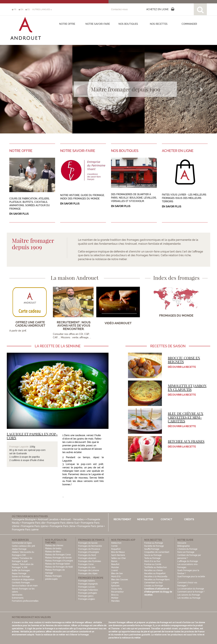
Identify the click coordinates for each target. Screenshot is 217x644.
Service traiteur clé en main (25, 586)
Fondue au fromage (154, 543)
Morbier (115, 598)
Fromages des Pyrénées (90, 561)
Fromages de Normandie (90, 546)
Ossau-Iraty (117, 589)
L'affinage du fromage (188, 561)
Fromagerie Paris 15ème (34, 526)
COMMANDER (189, 24)
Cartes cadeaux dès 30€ (24, 546)
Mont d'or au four (152, 561)
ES (28, 9)
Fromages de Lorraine (89, 570)
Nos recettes (159, 24)
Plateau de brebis (53, 549)
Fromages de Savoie (88, 543)
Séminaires (17, 595)
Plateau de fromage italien (58, 564)
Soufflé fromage (152, 549)
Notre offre (67, 24)
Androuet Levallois (48, 519)
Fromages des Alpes (88, 573)
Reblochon (116, 543)
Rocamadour (117, 592)
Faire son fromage (186, 552)
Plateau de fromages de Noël (59, 567)
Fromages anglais (87, 599)
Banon (114, 561)
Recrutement (122, 519)
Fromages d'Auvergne (88, 552)
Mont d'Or (116, 577)
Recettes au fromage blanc (157, 580)
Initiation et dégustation (23, 580)
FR (14, 9)
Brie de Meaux (118, 552)
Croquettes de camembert (157, 552)
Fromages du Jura (87, 567)
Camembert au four (153, 583)
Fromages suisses (87, 587)
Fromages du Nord (87, 555)
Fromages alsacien (87, 558)
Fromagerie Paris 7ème (63, 526)
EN (21, 9)
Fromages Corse (86, 564)
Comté (114, 546)
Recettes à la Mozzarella (156, 577)
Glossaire (182, 543)
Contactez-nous (119, 9)
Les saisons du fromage (189, 595)
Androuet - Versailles (72, 519)
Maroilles (115, 601)
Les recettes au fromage (189, 598)
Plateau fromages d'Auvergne (59, 561)
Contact (166, 519)
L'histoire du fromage (187, 549)
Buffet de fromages (21, 570)
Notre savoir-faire (98, 24)
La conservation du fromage (191, 589)
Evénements (18, 598)
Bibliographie (184, 546)
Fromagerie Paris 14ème (25, 530)
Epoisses (115, 586)
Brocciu (115, 595)
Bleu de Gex (117, 573)
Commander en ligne (22, 543)
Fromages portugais (88, 593)
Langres (115, 583)
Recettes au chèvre (153, 570)
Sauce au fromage (153, 555)
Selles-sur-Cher (119, 558)
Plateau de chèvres (54, 545)
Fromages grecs (86, 596)
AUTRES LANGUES (42, 9)
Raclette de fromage (154, 546)
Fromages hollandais (88, 590)
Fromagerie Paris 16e (33, 523)
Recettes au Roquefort (155, 573)
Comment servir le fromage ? (191, 592)
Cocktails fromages (21, 583)
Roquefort (116, 549)
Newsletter (145, 519)
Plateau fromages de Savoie (58, 558)
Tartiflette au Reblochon (156, 567)
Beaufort (115, 564)
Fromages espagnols (88, 584)
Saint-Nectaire (118, 555)
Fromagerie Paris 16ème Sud (63, 523)
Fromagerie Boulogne (24, 519)
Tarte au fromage (152, 558)
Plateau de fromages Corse (58, 555)
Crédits (189, 519)
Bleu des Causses (120, 580)
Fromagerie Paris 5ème (90, 526)
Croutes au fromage (154, 586)
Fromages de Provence (89, 549)
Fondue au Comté (153, 564)
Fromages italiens (87, 581)
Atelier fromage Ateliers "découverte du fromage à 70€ (23, 552)
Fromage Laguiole (19, 447)
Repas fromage (19, 573)
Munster (115, 567)
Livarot (114, 570)
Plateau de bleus (53, 552)
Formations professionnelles (25, 601)
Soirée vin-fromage (21, 577)
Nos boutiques (128, 24)
